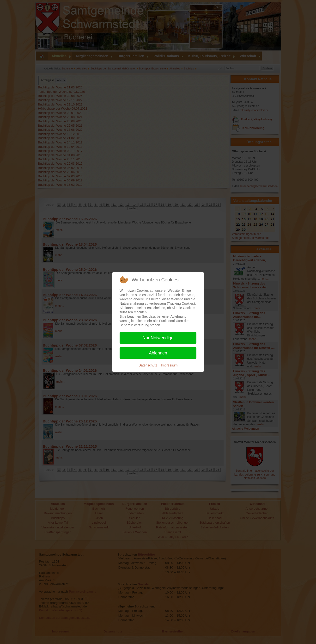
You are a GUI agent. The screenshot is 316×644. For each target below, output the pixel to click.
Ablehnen (158, 353)
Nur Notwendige (158, 338)
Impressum (169, 365)
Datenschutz (148, 365)
